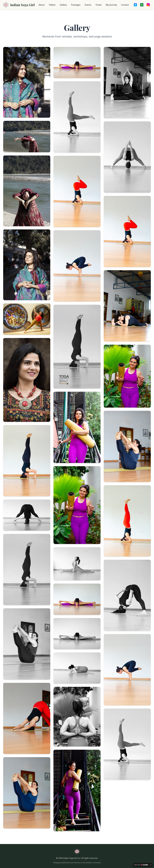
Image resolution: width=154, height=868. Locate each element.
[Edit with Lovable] (141, 865)
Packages (76, 5)
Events (88, 5)
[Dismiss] (151, 865)
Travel (98, 5)
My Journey (111, 5)
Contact (125, 5)
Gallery (63, 5)
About (42, 5)
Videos (52, 5)
